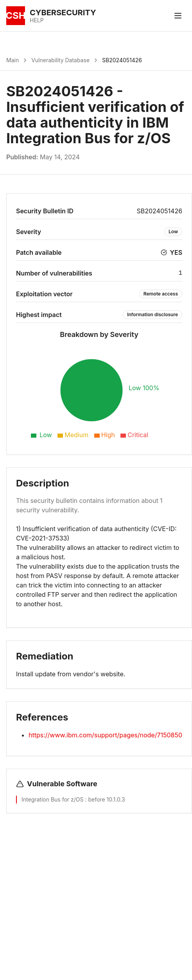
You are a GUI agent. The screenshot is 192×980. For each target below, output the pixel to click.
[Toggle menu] (178, 16)
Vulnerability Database (60, 60)
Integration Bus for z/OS (53, 799)
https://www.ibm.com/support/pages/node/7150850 (105, 735)
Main (13, 60)
